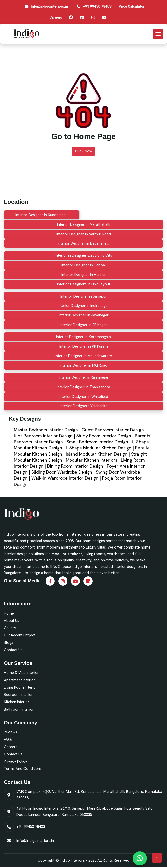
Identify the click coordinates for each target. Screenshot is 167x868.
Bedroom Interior (18, 695)
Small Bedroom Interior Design (97, 442)
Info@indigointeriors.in (35, 841)
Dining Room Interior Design (75, 466)
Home (9, 613)
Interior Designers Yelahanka (84, 406)
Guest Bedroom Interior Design (113, 430)
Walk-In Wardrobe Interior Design (65, 478)
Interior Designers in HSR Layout (84, 284)
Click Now (84, 151)
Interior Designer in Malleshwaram (83, 356)
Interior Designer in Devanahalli (83, 243)
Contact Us (13, 650)
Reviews (10, 732)
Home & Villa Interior (21, 673)
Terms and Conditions (23, 769)
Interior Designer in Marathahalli (84, 224)
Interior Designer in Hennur (84, 275)
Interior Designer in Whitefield (83, 397)
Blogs (8, 642)
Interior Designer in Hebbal (84, 265)
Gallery (10, 628)
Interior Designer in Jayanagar (84, 315)
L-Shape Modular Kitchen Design (99, 448)
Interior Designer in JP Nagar (83, 325)
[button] (158, 34)
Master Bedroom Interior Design (46, 430)
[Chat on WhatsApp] (140, 858)
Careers (11, 747)
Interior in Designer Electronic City (84, 255)
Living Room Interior (20, 687)
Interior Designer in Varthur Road (84, 234)
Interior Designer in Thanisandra (83, 387)
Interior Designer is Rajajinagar (84, 377)
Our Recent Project (20, 635)
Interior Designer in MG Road (83, 365)
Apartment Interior (19, 680)
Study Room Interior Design (104, 436)
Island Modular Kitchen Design (97, 454)
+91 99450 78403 (31, 827)
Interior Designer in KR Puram (84, 346)
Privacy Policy (16, 761)
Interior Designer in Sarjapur (84, 296)
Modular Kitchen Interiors (91, 460)
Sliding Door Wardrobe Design (62, 472)
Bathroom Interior (19, 709)
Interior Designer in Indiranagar (83, 306)
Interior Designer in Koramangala (83, 337)
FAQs (8, 740)
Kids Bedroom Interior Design (43, 436)
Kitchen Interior (17, 702)
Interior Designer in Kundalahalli (42, 215)
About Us (11, 621)
